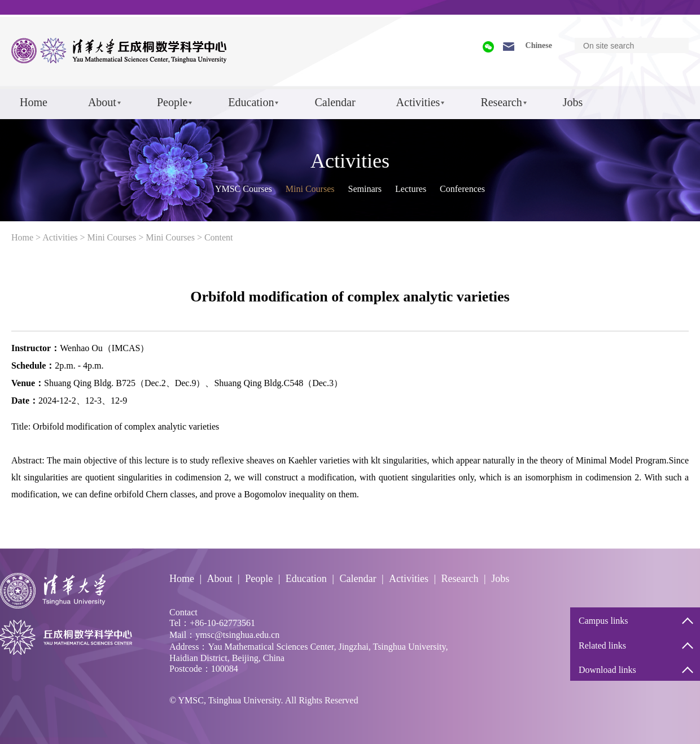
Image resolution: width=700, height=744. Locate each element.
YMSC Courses (244, 189)
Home (34, 102)
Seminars (365, 189)
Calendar (335, 102)
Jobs (573, 102)
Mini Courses (310, 189)
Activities (418, 102)
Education (251, 102)
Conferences (462, 189)
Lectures (411, 189)
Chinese (539, 45)
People (172, 102)
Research (501, 102)
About (102, 102)
